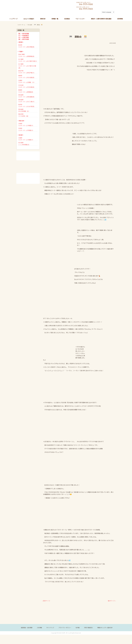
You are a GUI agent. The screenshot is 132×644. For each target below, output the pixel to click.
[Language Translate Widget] (108, 12)
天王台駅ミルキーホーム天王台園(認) (26, 86)
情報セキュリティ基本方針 (105, 628)
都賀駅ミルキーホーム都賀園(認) (26, 91)
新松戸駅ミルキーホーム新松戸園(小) (26, 72)
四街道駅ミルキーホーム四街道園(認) (26, 96)
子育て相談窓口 (88, 628)
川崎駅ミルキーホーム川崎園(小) (26, 125)
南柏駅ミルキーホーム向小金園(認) (26, 77)
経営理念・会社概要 (27, 628)
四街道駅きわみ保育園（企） (24, 110)
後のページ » (112, 601)
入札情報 (39, 628)
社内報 (78, 628)
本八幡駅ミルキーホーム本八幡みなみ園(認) (27, 66)
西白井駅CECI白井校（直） (24, 115)
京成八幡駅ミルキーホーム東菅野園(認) (26, 55)
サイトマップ (50, 628)
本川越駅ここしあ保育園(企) (24, 144)
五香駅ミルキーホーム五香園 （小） (27, 81)
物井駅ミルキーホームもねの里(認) (26, 106)
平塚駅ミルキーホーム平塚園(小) (26, 129)
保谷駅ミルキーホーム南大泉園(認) (26, 46)
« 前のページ (46, 601)
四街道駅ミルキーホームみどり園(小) (26, 101)
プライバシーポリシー (65, 628)
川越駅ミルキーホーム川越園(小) (26, 139)
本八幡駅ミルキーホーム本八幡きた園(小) (28, 60)
